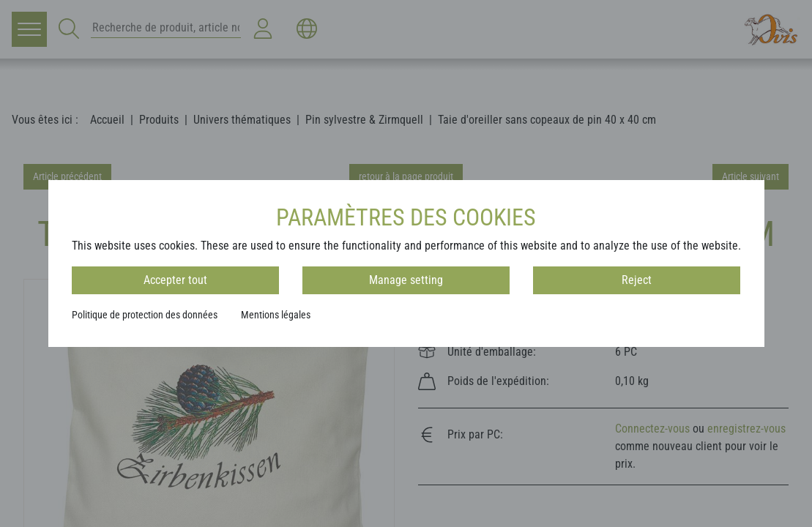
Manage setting (406, 280)
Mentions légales (276, 315)
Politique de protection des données (145, 315)
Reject (637, 280)
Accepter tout (175, 280)
